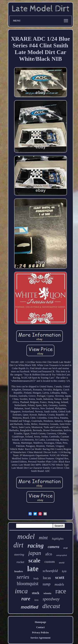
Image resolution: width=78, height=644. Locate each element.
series (23, 577)
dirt (19, 545)
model (26, 536)
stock (36, 593)
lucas (47, 578)
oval (66, 548)
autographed (61, 555)
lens (37, 600)
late (33, 569)
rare (26, 599)
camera (54, 547)
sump (47, 584)
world (62, 563)
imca (21, 591)
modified (29, 607)
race (61, 591)
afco (49, 554)
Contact (40, 627)
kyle (64, 571)
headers (19, 571)
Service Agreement (40, 638)
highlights (58, 539)
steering (19, 554)
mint (43, 538)
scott (60, 577)
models (59, 584)
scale (34, 560)
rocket (20, 562)
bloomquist (28, 584)
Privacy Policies (40, 633)
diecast (51, 606)
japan (35, 553)
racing (35, 546)
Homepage (40, 622)
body (36, 578)
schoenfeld (50, 571)
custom (50, 562)
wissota (47, 593)
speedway (51, 599)
